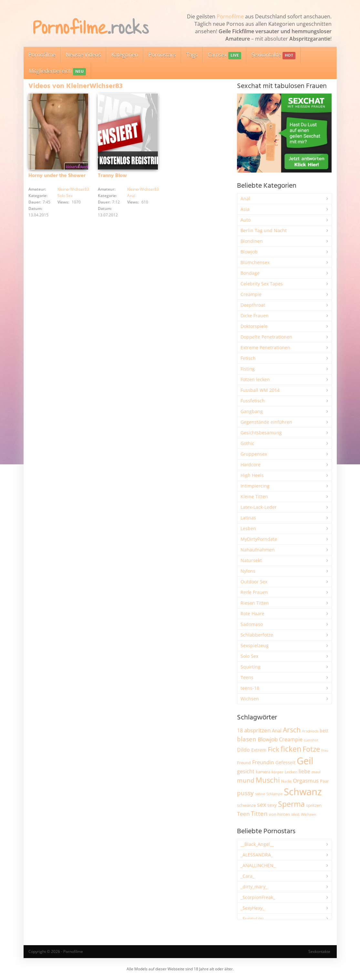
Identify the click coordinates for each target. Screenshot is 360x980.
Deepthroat (253, 305)
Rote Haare (252, 614)
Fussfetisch (253, 401)
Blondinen (252, 241)
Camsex (225, 55)
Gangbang (252, 411)
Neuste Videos (83, 55)
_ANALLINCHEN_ (258, 865)
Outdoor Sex (254, 582)
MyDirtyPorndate (259, 539)
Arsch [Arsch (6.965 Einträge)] (292, 730)
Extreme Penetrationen (265, 347)
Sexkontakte (273, 55)
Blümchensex (255, 262)
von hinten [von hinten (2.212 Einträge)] (279, 814)
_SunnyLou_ (253, 919)
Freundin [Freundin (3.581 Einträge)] (263, 762)
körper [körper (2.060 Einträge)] (278, 772)
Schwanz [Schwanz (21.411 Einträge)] (303, 792)
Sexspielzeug (255, 645)
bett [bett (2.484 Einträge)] (324, 731)
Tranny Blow (112, 176)
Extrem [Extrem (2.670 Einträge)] (259, 750)
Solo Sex (65, 196)
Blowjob (249, 252)
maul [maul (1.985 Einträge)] (316, 772)
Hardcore (251, 465)
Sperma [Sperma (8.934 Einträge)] (291, 804)
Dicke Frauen (255, 316)
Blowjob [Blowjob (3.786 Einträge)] (268, 739)
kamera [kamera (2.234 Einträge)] (263, 772)
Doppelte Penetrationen (266, 337)
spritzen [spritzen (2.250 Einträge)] (314, 805)
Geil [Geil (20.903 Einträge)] (305, 761)
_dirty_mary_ (254, 887)
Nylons (248, 571)
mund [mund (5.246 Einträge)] (246, 780)
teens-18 (250, 688)
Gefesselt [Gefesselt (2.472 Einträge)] (285, 762)
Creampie (251, 294)
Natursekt (251, 560)
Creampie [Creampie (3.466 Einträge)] (291, 739)
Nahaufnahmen (258, 550)
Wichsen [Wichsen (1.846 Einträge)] (309, 814)
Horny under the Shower (57, 176)
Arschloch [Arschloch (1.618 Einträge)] (310, 731)
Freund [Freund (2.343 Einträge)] (244, 763)
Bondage (250, 273)
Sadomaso (252, 624)
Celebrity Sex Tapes (262, 284)
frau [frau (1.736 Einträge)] (325, 750)
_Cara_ (247, 876)
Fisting (248, 369)
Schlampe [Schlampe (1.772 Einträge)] (274, 794)
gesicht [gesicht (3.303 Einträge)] (246, 771)
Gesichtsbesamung (261, 433)
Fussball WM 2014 (260, 390)
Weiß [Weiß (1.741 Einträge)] (295, 814)
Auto (246, 220)
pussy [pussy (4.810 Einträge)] (245, 793)
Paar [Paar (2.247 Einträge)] (324, 781)
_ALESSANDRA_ (257, 855)
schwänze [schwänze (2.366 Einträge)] (246, 805)
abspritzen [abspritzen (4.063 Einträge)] (257, 730)
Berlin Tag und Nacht (264, 230)
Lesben (248, 528)
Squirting (251, 667)
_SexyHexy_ (252, 908)
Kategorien (125, 55)
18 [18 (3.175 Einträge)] (240, 730)
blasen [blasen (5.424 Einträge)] (247, 739)
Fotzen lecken (255, 379)
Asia (245, 209)
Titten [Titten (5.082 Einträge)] (259, 814)
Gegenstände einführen (266, 422)
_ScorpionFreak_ (258, 897)
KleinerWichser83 (73, 189)
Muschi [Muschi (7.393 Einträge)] (268, 780)
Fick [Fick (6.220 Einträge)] (273, 749)
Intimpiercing (255, 486)
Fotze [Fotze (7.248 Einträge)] (311, 749)
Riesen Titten (255, 603)
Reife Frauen (254, 592)
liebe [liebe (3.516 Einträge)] (304, 771)
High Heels (252, 475)
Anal (131, 196)
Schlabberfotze (257, 635)
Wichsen (250, 699)
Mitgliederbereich (57, 71)
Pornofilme (230, 16)
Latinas (248, 518)
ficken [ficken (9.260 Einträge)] (291, 749)
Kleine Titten (254, 496)
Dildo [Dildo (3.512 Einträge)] (243, 750)
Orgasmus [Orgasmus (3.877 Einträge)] (306, 781)
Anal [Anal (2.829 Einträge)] (277, 730)
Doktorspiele (254, 326)
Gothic (247, 443)
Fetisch (248, 358)
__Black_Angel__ (257, 844)
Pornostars (162, 55)
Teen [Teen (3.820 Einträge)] (243, 814)
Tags (192, 55)
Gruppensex (254, 454)
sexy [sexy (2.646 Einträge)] (272, 805)
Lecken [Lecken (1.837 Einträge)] (291, 772)
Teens (247, 677)
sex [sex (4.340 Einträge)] (262, 805)
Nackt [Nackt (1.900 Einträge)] (286, 781)
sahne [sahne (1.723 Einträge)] (260, 794)
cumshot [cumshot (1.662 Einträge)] (311, 740)
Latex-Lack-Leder (259, 507)
